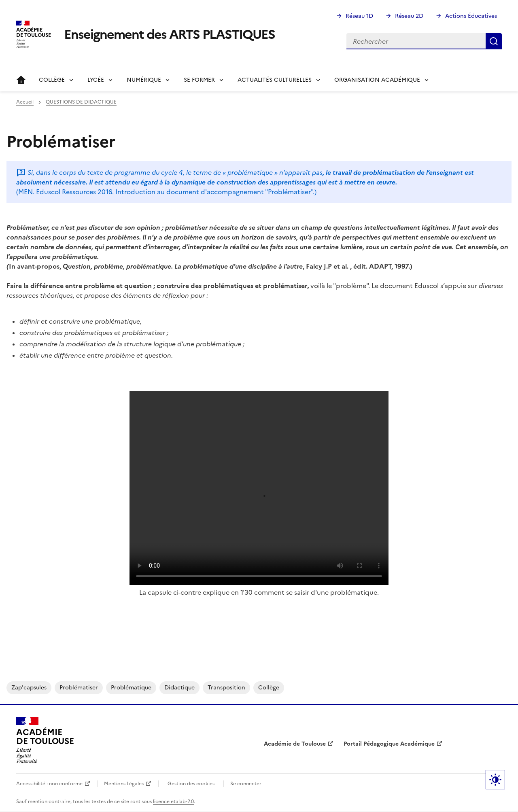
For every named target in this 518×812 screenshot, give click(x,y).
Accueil (21, 80)
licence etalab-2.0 (173, 801)
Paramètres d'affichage (495, 780)
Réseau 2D (409, 16)
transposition (226, 688)
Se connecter (246, 784)
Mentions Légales (124, 784)
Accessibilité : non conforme (49, 784)
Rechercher (494, 41)
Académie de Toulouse (295, 744)
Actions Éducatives (471, 16)
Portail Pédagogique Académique (389, 744)
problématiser (79, 688)
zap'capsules (29, 688)
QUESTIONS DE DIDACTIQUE (81, 102)
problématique (131, 688)
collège (269, 688)
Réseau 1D (359, 16)
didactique (179, 688)
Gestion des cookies (191, 784)
